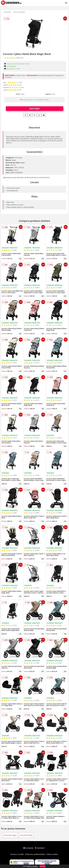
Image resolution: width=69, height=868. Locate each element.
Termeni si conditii (17, 854)
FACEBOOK (28, 848)
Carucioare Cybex (19, 12)
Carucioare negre (10, 835)
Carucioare (7, 12)
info (20, 258)
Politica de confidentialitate (35, 854)
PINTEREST (40, 848)
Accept (43, 866)
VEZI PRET (35, 109)
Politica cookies (52, 854)
